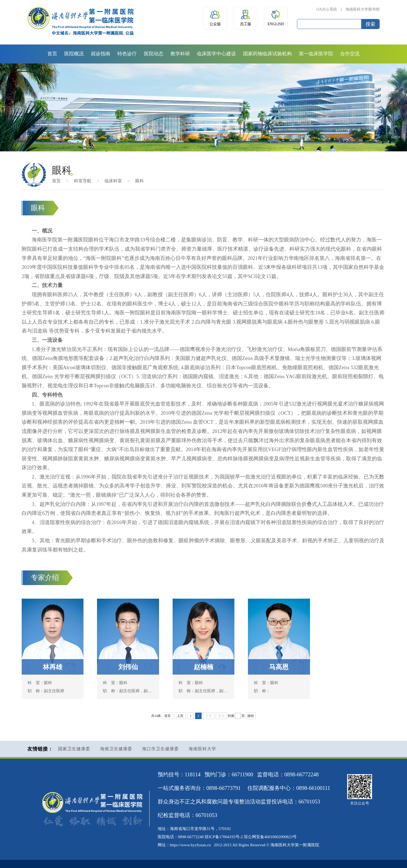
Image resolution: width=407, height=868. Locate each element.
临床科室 (113, 181)
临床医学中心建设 (217, 54)
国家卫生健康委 (74, 749)
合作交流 (350, 54)
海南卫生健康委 (116, 749)
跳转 (251, 716)
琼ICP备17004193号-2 (224, 837)
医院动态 (154, 54)
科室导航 (83, 181)
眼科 (140, 181)
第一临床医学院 (316, 54)
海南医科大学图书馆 (363, 9)
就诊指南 (101, 54)
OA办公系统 (327, 9)
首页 (52, 54)
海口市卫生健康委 (160, 749)
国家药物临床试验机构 (267, 54)
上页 (180, 716)
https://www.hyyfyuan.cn (190, 845)
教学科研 (180, 54)
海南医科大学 (202, 749)
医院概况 (74, 54)
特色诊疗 (127, 54)
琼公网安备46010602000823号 (270, 837)
